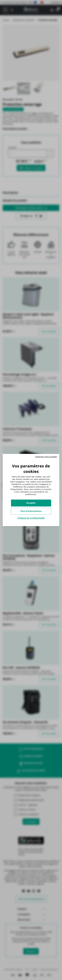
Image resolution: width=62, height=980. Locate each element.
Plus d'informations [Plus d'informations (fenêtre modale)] (31, 511)
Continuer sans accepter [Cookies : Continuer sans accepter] (46, 457)
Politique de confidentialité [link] (31, 518)
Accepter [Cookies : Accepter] (31, 503)
